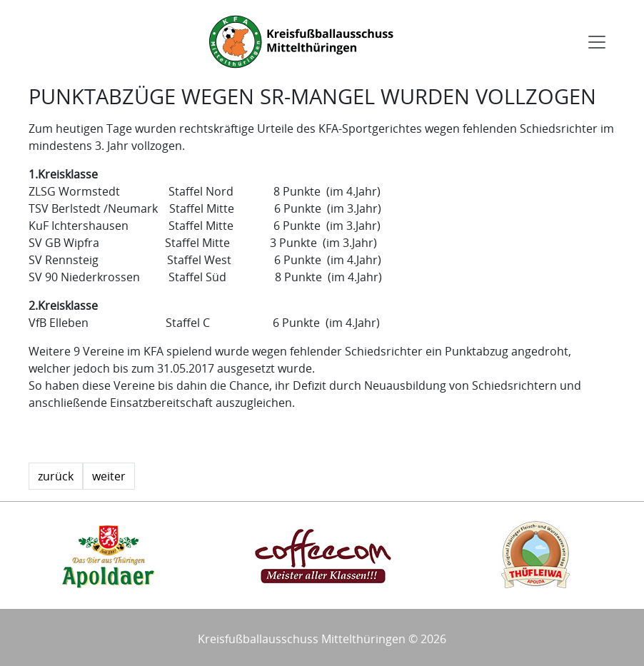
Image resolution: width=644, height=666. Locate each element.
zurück (56, 476)
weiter (109, 476)
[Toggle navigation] (597, 42)
